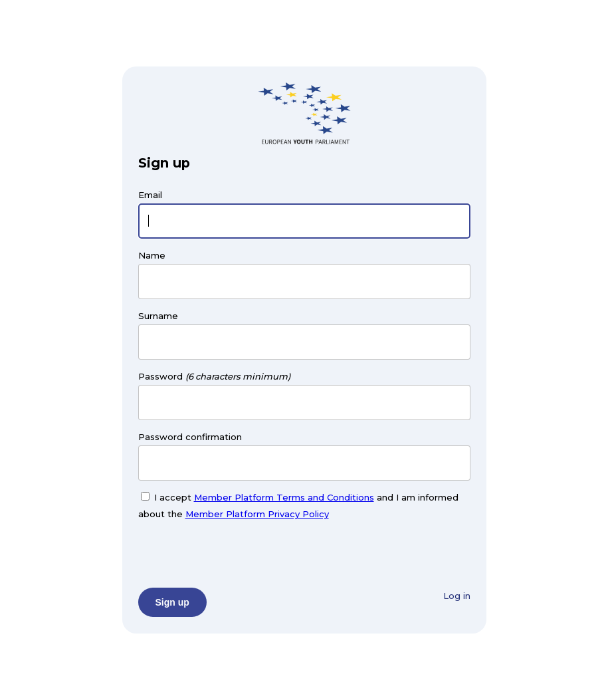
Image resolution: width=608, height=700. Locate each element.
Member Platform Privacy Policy (257, 514)
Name (152, 255)
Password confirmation (190, 437)
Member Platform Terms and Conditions (284, 497)
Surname (158, 316)
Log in (457, 596)
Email (150, 195)
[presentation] (239, 552)
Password (160, 376)
